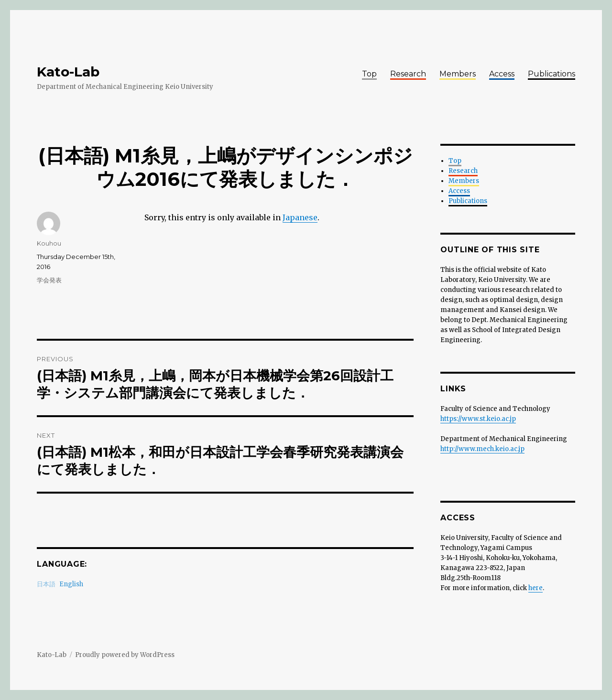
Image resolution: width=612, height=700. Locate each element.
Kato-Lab (68, 72)
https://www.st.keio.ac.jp (478, 419)
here (535, 588)
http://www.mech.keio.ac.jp (482, 449)
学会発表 (49, 280)
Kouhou (49, 243)
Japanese (300, 217)
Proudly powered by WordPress (125, 655)
